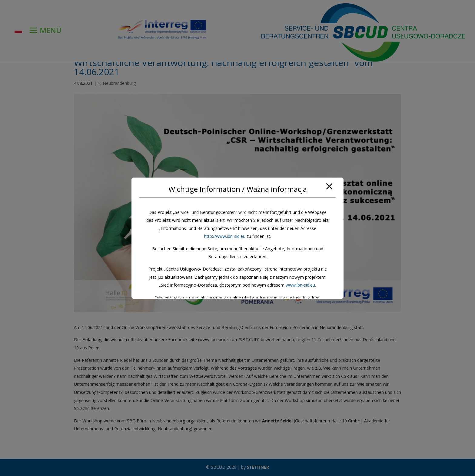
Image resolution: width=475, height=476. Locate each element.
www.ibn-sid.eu (300, 285)
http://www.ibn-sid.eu (225, 236)
